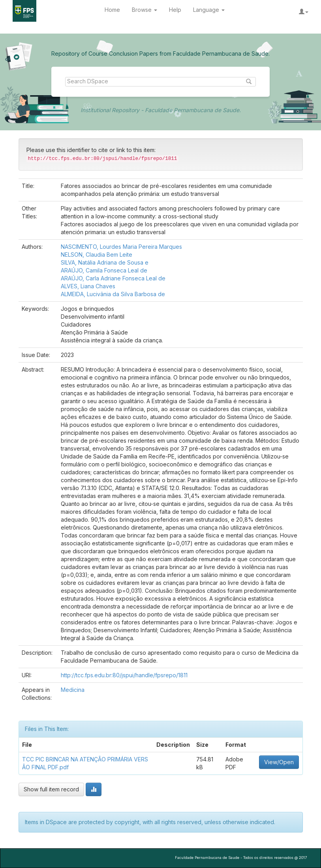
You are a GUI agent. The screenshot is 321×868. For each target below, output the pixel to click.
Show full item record (51, 789)
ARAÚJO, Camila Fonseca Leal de (104, 270)
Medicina (73, 690)
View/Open (279, 762)
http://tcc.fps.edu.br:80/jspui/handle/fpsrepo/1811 (124, 675)
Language (209, 10)
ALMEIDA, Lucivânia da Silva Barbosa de (113, 294)
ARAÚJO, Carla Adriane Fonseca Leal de (113, 278)
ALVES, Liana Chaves (88, 286)
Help (175, 10)
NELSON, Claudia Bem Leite (97, 255)
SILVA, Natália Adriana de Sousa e (105, 262)
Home (112, 10)
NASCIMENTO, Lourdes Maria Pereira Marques (121, 247)
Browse (145, 10)
